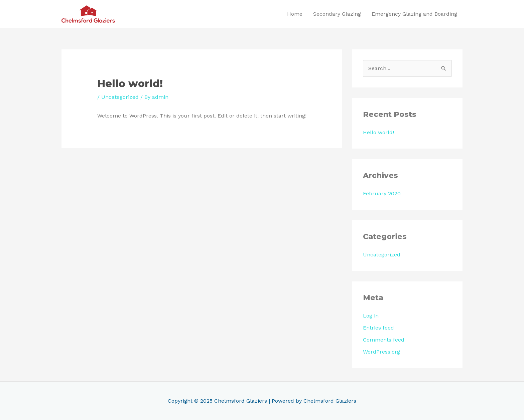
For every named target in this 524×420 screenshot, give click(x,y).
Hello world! (378, 132)
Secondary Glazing (337, 14)
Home (295, 14)
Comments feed (384, 340)
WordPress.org (381, 352)
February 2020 (382, 193)
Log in (371, 316)
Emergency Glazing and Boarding (414, 14)
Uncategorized (120, 97)
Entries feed (378, 328)
